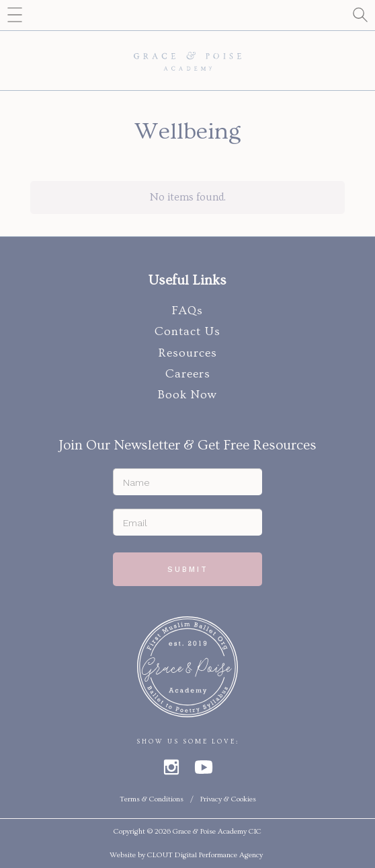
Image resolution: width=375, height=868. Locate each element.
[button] (15, 15)
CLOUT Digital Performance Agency (205, 855)
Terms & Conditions (152, 799)
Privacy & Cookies (228, 799)
